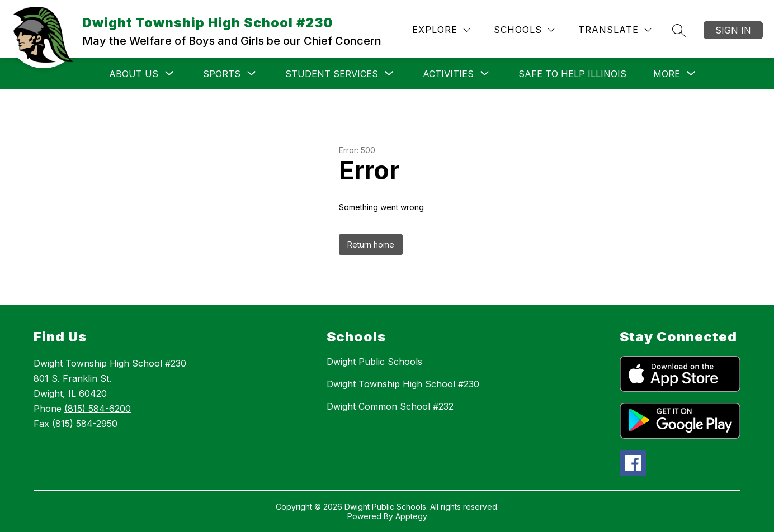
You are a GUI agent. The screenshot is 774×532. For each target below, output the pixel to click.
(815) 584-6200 (98, 408)
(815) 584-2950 (85, 424)
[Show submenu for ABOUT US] (134, 74)
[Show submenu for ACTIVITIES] (448, 74)
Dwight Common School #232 (390, 406)
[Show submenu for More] (667, 74)
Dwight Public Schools (374, 362)
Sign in (733, 30)
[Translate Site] (615, 30)
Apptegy (411, 516)
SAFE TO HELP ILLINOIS (572, 74)
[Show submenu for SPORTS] (222, 74)
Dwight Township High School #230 (403, 384)
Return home (371, 244)
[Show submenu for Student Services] (332, 74)
